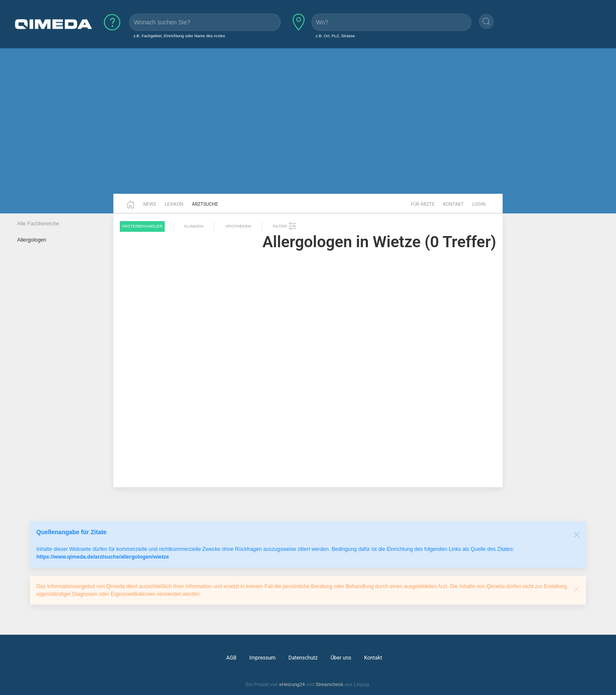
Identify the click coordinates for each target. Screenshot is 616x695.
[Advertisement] (308, 127)
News (150, 204)
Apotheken (238, 226)
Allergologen (32, 240)
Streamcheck (329, 684)
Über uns (341, 658)
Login (479, 204)
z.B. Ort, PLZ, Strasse (335, 36)
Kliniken (194, 226)
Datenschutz (303, 658)
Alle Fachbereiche (38, 224)
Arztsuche (205, 204)
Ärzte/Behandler (142, 226)
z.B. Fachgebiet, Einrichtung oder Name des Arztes (179, 36)
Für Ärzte (423, 204)
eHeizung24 (292, 684)
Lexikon (174, 204)
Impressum (263, 658)
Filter (285, 226)
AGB (231, 658)
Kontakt (453, 204)
